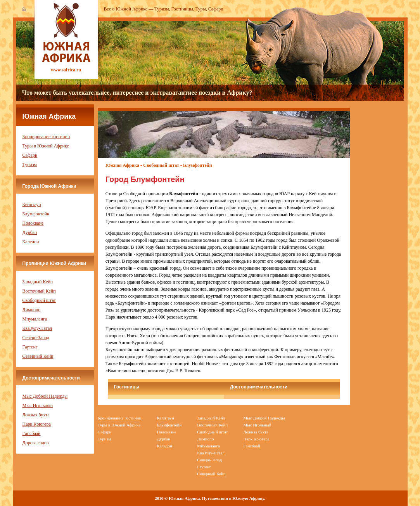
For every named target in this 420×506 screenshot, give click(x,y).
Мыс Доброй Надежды (45, 396)
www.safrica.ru (66, 70)
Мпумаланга (35, 319)
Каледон (31, 242)
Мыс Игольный (38, 405)
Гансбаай (32, 433)
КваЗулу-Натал (37, 328)
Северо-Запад (36, 338)
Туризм (162, 9)
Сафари (216, 9)
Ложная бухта (36, 415)
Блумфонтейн (36, 214)
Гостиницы (182, 9)
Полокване (33, 223)
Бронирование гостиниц (46, 137)
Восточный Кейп (39, 291)
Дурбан (30, 232)
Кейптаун (32, 204)
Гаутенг (30, 347)
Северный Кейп (38, 356)
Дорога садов (36, 443)
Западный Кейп (38, 282)
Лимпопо (32, 310)
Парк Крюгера (37, 424)
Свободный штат (39, 300)
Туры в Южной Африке (46, 146)
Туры (201, 9)
